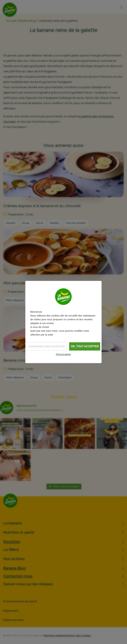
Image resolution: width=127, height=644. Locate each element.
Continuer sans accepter (47, 346)
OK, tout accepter (85, 346)
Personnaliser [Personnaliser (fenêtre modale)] (63, 354)
